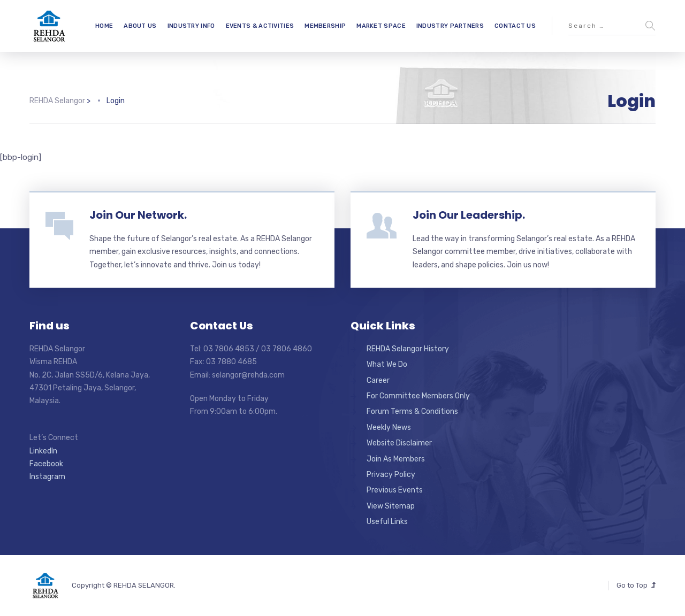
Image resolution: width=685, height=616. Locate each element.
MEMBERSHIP (325, 26)
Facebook (46, 464)
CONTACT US (515, 26)
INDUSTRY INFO (191, 26)
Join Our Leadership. (469, 215)
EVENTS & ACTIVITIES (260, 26)
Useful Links (387, 522)
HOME (104, 26)
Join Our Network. (138, 215)
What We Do (387, 364)
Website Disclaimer (399, 443)
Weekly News (389, 428)
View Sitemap (391, 506)
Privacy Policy (391, 475)
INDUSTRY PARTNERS (450, 26)
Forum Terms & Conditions (412, 411)
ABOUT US (140, 26)
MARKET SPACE (381, 26)
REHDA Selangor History (408, 349)
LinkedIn (43, 451)
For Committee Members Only (418, 396)
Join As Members (396, 459)
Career (378, 380)
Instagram (47, 477)
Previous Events (395, 490)
